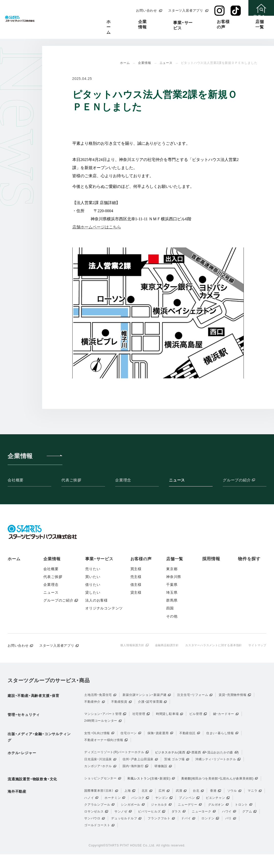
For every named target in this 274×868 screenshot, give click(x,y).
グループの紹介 (245, 480)
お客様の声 (171, 22)
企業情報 (104, 22)
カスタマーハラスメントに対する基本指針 (210, 645)
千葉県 (172, 585)
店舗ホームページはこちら (97, 227)
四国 (170, 608)
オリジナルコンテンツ (104, 608)
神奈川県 (174, 577)
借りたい (93, 585)
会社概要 (16, 480)
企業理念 (123, 480)
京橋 (155, 786)
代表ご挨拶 (71, 480)
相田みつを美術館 (205, 786)
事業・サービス (137, 22)
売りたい (93, 569)
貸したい (93, 592)
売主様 (136, 577)
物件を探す (249, 559)
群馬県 (172, 600)
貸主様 (136, 592)
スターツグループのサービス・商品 (49, 681)
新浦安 (164, 786)
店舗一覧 (201, 22)
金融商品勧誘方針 (160, 645)
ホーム (78, 22)
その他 (172, 616)
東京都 (172, 569)
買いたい (93, 577)
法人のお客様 (97, 600)
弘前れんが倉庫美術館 (236, 786)
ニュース (177, 480)
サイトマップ (257, 645)
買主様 (136, 569)
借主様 (136, 585)
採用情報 (228, 22)
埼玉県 (172, 592)
